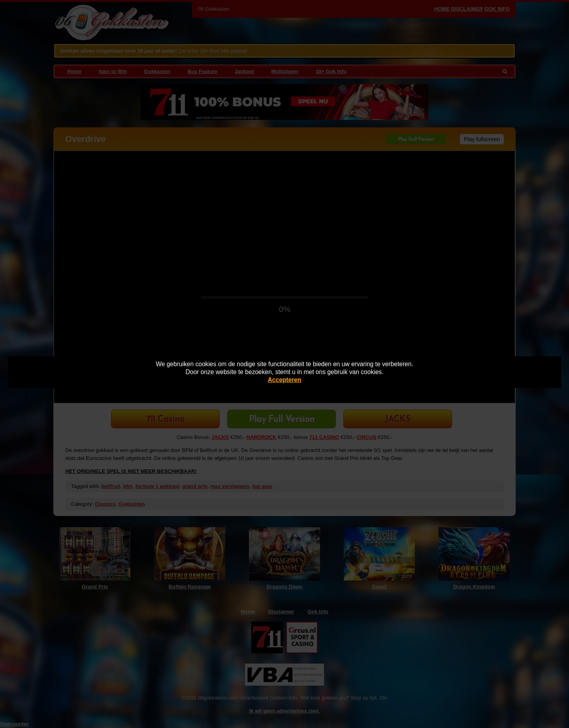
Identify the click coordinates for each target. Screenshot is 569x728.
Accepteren (285, 380)
